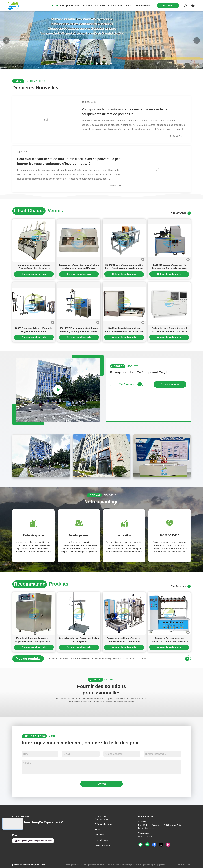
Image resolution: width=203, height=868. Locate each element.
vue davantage (181, 213)
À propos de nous (70, 6)
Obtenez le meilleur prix (34, 274)
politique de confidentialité (23, 865)
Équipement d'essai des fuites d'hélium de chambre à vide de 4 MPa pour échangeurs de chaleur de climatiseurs (79, 267)
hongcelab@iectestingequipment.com (33, 841)
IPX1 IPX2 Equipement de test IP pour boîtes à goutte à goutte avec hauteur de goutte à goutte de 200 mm (79, 330)
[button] (92, 63)
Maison (54, 6)
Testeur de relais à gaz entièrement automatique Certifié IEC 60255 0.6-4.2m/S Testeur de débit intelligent (169, 330)
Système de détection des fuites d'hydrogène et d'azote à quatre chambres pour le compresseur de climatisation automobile (34, 267)
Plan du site (40, 865)
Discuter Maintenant (170, 384)
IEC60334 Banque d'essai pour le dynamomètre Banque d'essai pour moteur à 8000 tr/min (169, 267)
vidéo (129, 6)
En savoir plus (178, 136)
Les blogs (100, 835)
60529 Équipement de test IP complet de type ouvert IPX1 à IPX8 (34, 330)
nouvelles (100, 6)
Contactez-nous (102, 845)
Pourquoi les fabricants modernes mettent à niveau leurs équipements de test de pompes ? (125, 112)
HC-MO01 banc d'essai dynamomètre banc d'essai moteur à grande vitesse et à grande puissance (124, 267)
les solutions (116, 6)
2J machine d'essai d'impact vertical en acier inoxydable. (79, 640)
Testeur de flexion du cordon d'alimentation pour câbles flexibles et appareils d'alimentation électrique (169, 640)
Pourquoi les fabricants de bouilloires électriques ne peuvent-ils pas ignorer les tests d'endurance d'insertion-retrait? (69, 161)
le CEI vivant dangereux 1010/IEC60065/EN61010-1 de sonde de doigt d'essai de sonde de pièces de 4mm (96, 659)
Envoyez (102, 784)
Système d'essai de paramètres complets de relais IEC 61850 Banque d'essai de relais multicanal (124, 330)
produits (88, 6)
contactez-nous (144, 6)
